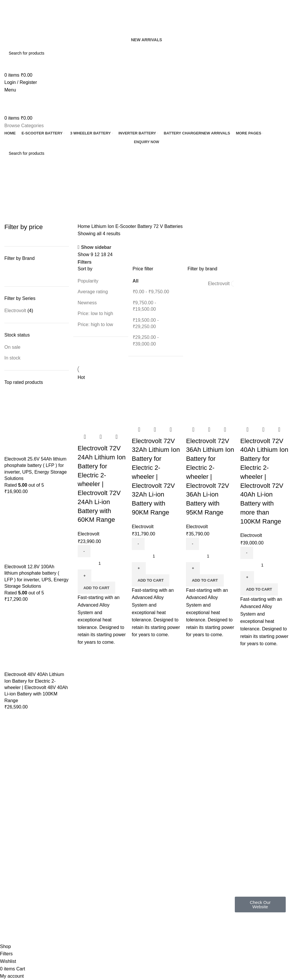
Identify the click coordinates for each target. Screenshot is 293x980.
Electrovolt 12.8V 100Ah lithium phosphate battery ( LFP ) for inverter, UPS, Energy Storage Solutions (36, 576)
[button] (96, 588)
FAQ (68, 821)
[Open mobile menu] (10, 90)
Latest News (132, 861)
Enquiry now (146, 142)
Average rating (93, 292)
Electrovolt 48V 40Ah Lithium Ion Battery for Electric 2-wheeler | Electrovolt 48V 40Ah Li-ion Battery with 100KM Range (36, 687)
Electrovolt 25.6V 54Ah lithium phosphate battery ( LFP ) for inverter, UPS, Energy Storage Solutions (35, 469)
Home (85, 226)
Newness (87, 303)
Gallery (70, 831)
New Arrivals (146, 40)
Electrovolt (15, 311)
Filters (85, 262)
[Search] (146, 53)
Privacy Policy (134, 821)
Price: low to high (95, 313)
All (136, 281)
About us (72, 841)
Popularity (88, 281)
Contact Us (131, 851)
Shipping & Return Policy (144, 831)
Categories (16, 207)
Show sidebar (96, 247)
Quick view (101, 437)
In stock (12, 358)
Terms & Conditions (139, 841)
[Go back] (12, 179)
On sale (12, 347)
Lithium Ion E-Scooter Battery (122, 226)
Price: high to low (95, 324)
